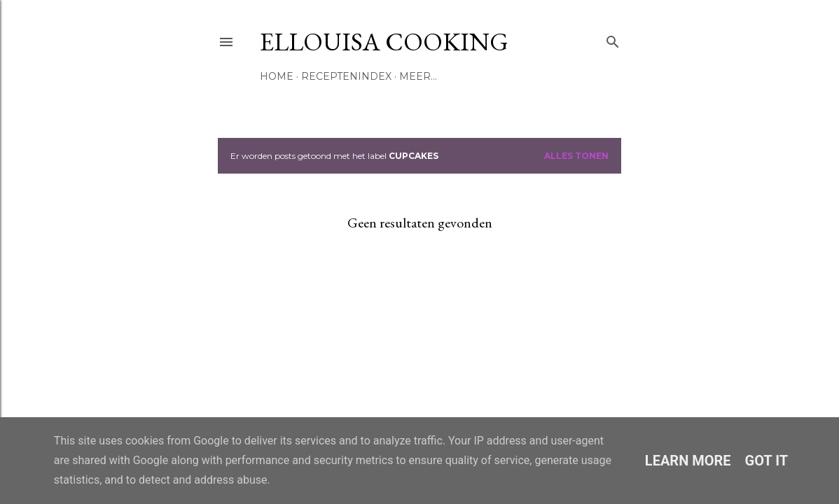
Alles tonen (576, 156)
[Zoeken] (613, 39)
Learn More (688, 461)
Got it (767, 461)
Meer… (418, 76)
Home (277, 76)
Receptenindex (346, 76)
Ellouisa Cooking (384, 42)
